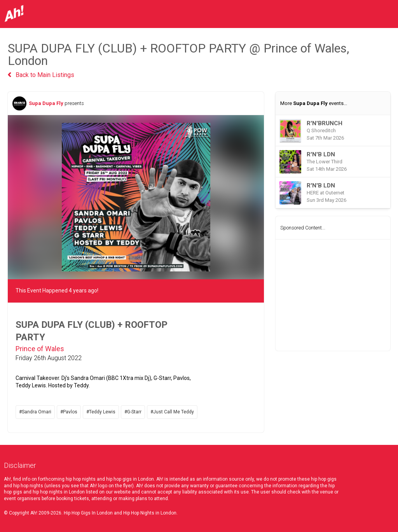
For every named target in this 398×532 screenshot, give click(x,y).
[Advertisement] (333, 295)
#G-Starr (133, 412)
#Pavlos (69, 412)
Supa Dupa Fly (46, 103)
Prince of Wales (40, 349)
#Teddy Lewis (101, 412)
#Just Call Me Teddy (172, 412)
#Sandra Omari (35, 412)
